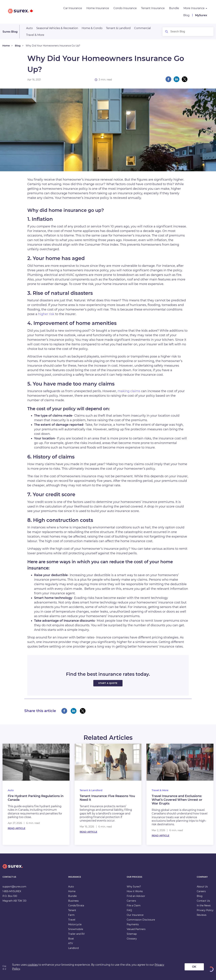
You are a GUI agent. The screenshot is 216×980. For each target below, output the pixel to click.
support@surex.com (14, 887)
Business (73, 901)
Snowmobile (76, 929)
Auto (29, 28)
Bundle (174, 8)
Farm (71, 915)
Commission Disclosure (141, 920)
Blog (186, 15)
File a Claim (134, 905)
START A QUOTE (108, 683)
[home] (13, 869)
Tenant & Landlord (118, 28)
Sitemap (132, 934)
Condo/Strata (76, 905)
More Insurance (194, 8)
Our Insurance (135, 915)
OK (194, 967)
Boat (71, 939)
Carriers (131, 901)
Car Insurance (73, 8)
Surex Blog (10, 32)
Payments (133, 924)
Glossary (132, 939)
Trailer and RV (76, 934)
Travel (72, 920)
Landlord (73, 948)
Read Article (17, 828)
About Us (202, 887)
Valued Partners (136, 929)
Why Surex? (134, 887)
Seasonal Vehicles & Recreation (57, 28)
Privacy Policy (205, 910)
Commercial (142, 28)
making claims (129, 391)
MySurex (201, 15)
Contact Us (203, 901)
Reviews (202, 915)
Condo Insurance (125, 8)
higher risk (46, 314)
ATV (71, 943)
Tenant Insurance (153, 8)
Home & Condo (92, 28)
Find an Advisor (136, 896)
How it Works (135, 891)
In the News (204, 905)
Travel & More (35, 35)
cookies (33, 965)
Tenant (72, 910)
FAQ (129, 910)
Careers (201, 891)
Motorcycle (75, 924)
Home (6, 46)
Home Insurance (98, 8)
